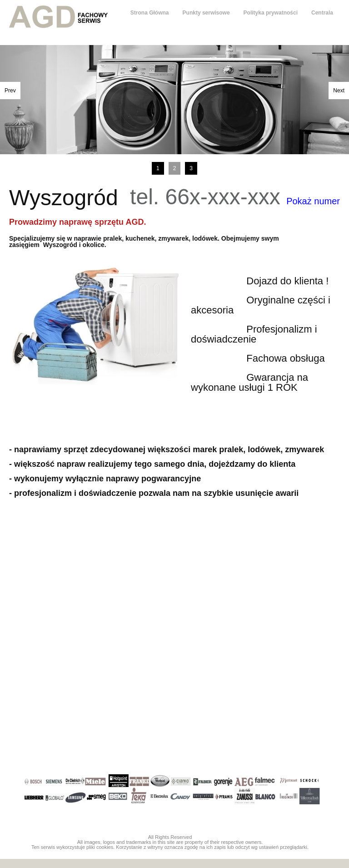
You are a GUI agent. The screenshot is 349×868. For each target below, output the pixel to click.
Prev (10, 91)
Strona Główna (150, 13)
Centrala (322, 13)
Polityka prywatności (271, 13)
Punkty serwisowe (206, 13)
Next (339, 91)
